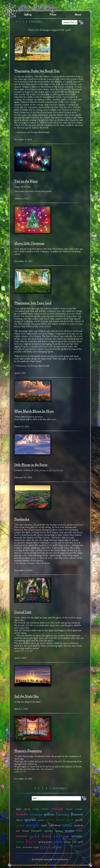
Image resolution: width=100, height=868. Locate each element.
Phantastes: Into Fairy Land (33, 303)
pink (58, 841)
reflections (55, 825)
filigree (20, 820)
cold (80, 831)
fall (74, 842)
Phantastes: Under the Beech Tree (37, 71)
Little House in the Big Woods (48, 470)
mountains (27, 847)
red (57, 836)
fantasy (63, 814)
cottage (79, 809)
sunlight (57, 809)
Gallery (28, 15)
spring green (45, 842)
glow (70, 820)
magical (78, 825)
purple (33, 825)
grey (27, 809)
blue (31, 841)
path (80, 842)
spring (49, 831)
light (19, 809)
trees (46, 847)
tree (19, 847)
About (78, 15)
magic (36, 847)
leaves (60, 820)
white (67, 825)
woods (79, 820)
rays (66, 836)
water (70, 831)
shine (57, 847)
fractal (47, 836)
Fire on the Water (26, 181)
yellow (49, 814)
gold (34, 836)
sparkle (30, 820)
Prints (53, 15)
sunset (41, 820)
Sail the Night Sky (26, 696)
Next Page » (37, 21)
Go (84, 798)
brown (69, 809)
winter (77, 836)
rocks (36, 809)
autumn (22, 836)
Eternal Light (23, 612)
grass (20, 825)
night (44, 825)
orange (36, 814)
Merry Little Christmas (29, 243)
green (50, 820)
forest (26, 831)
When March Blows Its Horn (34, 411)
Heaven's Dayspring (28, 751)
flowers (77, 814)
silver (45, 809)
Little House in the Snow (31, 465)
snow (20, 842)
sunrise (67, 842)
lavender (22, 814)
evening (59, 831)
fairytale (37, 831)
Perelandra (22, 519)
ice (18, 831)
